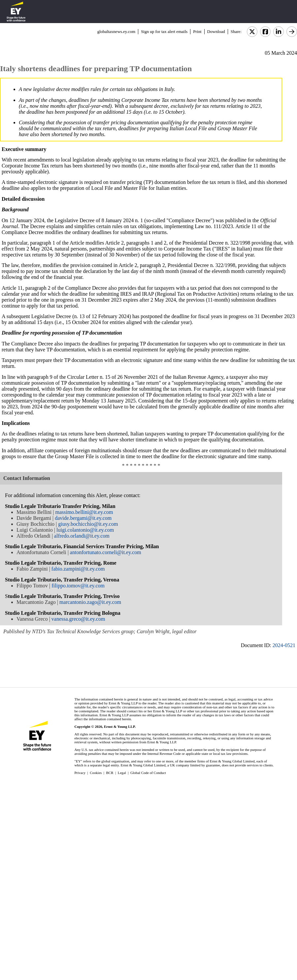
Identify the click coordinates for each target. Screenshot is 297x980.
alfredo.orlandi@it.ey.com (82, 536)
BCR (110, 773)
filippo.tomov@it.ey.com (78, 586)
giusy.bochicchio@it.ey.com (88, 524)
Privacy (80, 773)
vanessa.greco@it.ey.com (78, 619)
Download (216, 31)
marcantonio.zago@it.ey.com (90, 602)
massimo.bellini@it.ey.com (84, 512)
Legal (122, 773)
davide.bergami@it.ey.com (83, 518)
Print (197, 31)
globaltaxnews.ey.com (116, 31)
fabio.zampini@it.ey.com (78, 569)
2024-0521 (284, 645)
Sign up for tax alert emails (164, 31)
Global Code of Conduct (148, 773)
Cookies (96, 773)
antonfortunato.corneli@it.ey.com (106, 552)
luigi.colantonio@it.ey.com (85, 530)
